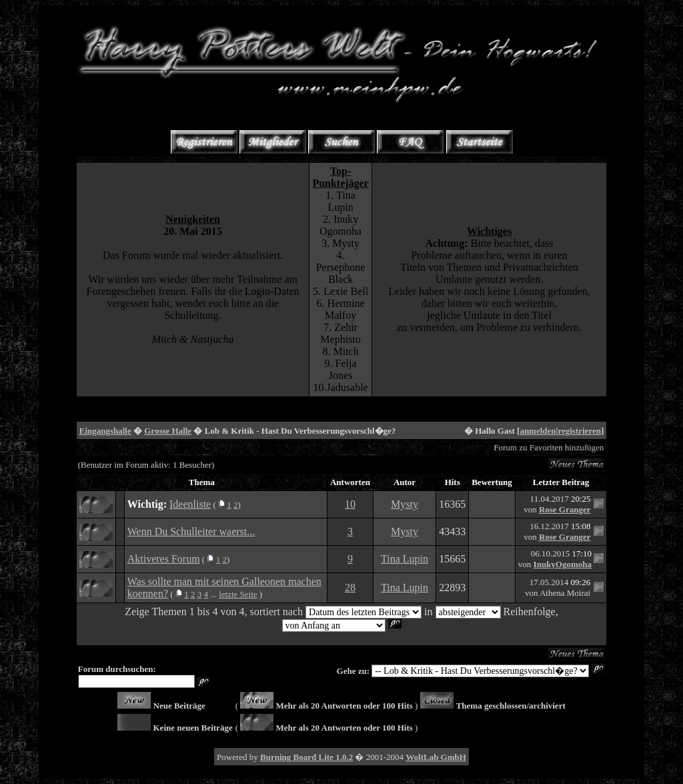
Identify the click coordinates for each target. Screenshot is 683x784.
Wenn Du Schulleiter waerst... (191, 531)
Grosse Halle (168, 431)
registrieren (579, 431)
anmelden (538, 431)
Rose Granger (565, 509)
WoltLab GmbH (436, 757)
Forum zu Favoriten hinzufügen (549, 447)
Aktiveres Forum (164, 559)
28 (350, 587)
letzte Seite (238, 594)
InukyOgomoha (563, 564)
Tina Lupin (405, 559)
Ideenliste (190, 504)
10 (350, 504)
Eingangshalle (105, 431)
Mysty (405, 504)
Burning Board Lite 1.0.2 (306, 757)
